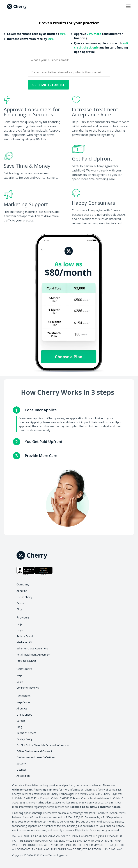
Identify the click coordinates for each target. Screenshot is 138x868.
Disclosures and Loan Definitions (36, 757)
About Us (22, 591)
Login (20, 630)
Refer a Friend (25, 636)
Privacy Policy (24, 739)
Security (21, 763)
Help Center (23, 702)
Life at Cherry (24, 597)
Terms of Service (26, 733)
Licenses (22, 770)
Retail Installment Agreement (33, 655)
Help (19, 624)
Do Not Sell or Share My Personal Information (43, 745)
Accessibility (23, 776)
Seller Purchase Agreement (32, 648)
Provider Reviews (27, 661)
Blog (19, 609)
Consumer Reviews (28, 688)
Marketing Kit (24, 642)
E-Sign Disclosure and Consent (34, 751)
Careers (21, 603)
